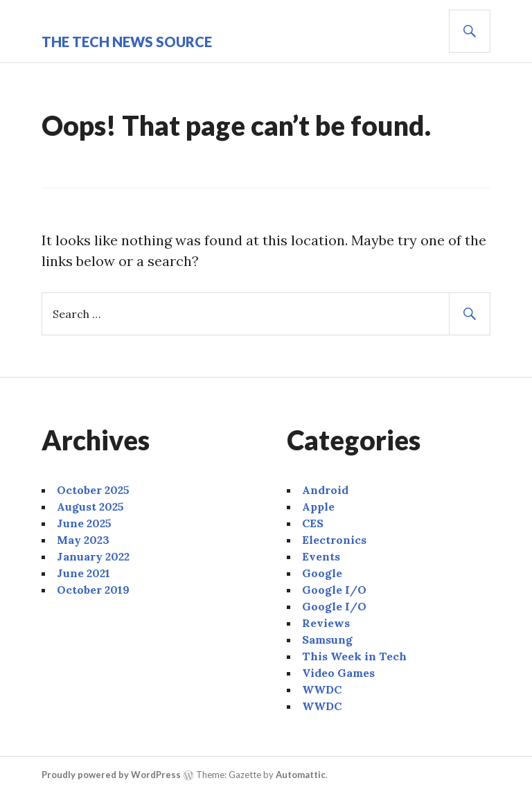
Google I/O (334, 590)
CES (313, 523)
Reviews (326, 623)
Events (321, 556)
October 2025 (93, 490)
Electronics (334, 540)
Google (322, 573)
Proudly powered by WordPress (111, 775)
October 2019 (93, 590)
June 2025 (84, 523)
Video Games (338, 673)
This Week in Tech (354, 656)
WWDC (322, 689)
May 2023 (83, 540)
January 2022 (93, 556)
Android (325, 490)
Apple (318, 506)
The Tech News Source (127, 42)
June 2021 (83, 573)
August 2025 (90, 506)
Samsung (327, 639)
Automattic (301, 775)
